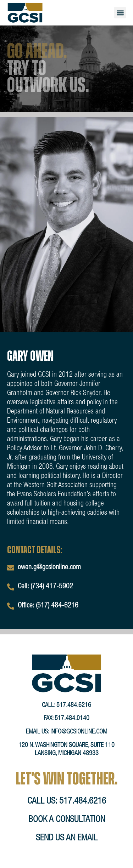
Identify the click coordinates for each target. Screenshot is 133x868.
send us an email (67, 838)
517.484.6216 (74, 706)
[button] (120, 13)
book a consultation (67, 820)
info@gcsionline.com (79, 732)
